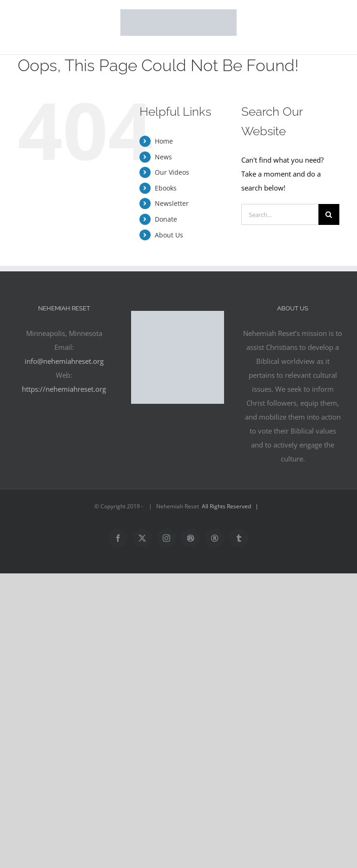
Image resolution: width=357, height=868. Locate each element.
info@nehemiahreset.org (64, 361)
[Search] (329, 214)
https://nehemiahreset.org (64, 389)
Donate (166, 219)
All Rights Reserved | (231, 506)
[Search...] (280, 214)
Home (164, 141)
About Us (169, 235)
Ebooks (166, 188)
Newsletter (172, 203)
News (163, 157)
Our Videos (172, 172)
